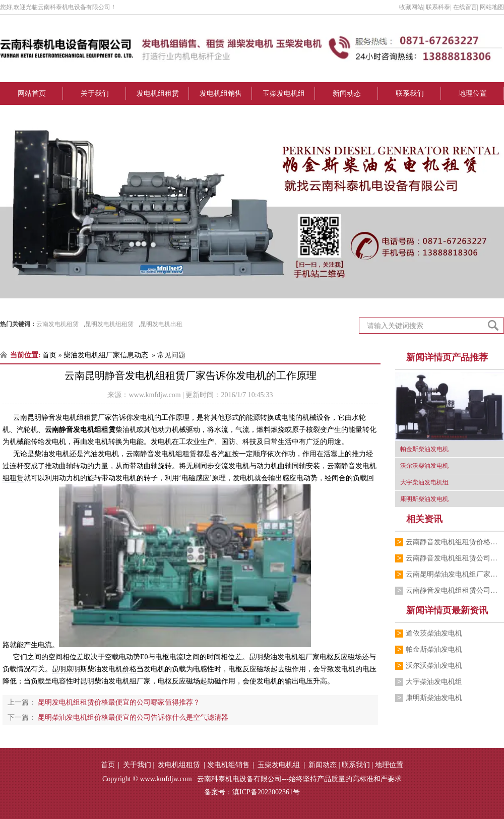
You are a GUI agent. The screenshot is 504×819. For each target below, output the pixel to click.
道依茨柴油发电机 (434, 633)
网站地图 (492, 7)
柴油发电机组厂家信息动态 (106, 355)
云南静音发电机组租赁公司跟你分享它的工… (455, 590)
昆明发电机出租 (161, 324)
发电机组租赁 (158, 93)
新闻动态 (347, 93)
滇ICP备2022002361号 (266, 792)
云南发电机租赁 (57, 324)
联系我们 (410, 93)
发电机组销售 (221, 93)
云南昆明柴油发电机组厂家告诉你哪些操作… (455, 574)
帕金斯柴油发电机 (434, 649)
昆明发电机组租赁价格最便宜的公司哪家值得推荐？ (118, 702)
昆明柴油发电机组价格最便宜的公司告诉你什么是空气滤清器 (132, 717)
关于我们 (95, 93)
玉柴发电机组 (284, 93)
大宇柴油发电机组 (434, 682)
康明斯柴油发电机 (434, 698)
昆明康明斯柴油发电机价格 (94, 669)
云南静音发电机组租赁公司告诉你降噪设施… (455, 558)
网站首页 (32, 93)
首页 (49, 355)
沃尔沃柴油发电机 (434, 666)
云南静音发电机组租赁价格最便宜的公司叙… (455, 542)
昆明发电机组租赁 (109, 324)
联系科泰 (438, 7)
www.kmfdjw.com (154, 395)
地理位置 (473, 93)
